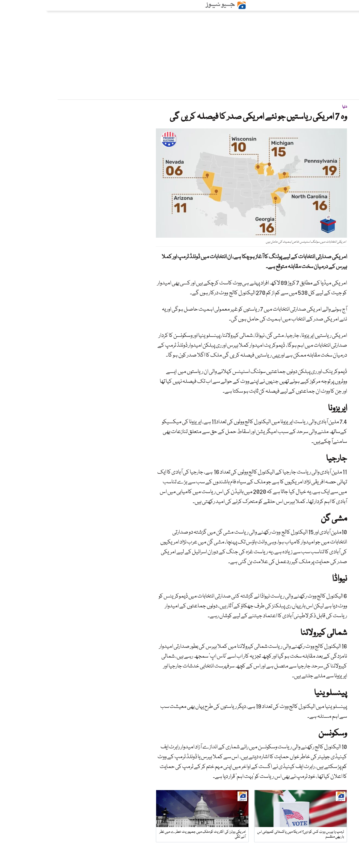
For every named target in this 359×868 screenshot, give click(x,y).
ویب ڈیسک (327, 131)
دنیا (299, 107)
